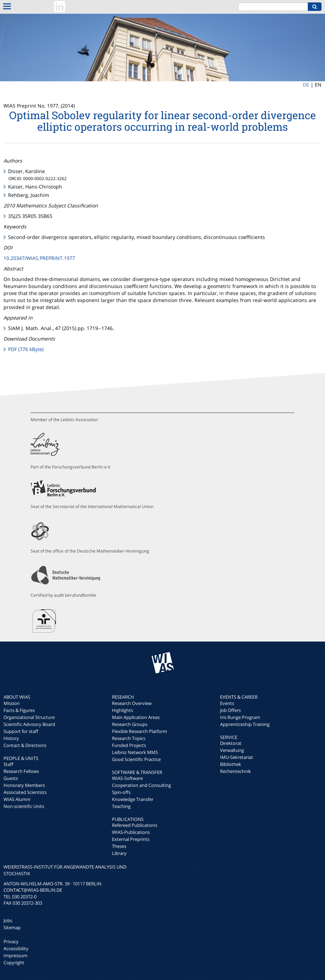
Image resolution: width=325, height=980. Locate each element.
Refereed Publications (135, 825)
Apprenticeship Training (245, 724)
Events (227, 703)
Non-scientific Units (24, 806)
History (11, 738)
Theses (119, 846)
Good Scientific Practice (136, 759)
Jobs (8, 920)
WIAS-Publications (131, 832)
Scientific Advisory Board (29, 724)
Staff (8, 764)
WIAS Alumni (17, 799)
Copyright (14, 962)
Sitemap (12, 927)
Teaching (121, 806)
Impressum (15, 955)
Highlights (122, 710)
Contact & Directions (25, 745)
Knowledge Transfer (133, 799)
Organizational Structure (29, 717)
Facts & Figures (19, 710)
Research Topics (129, 738)
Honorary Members (24, 785)
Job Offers (230, 710)
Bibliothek (231, 764)
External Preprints (131, 839)
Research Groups (130, 724)
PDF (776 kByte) (26, 349)
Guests (11, 778)
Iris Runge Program (240, 717)
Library (119, 853)
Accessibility (16, 948)
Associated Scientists (25, 792)
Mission (12, 703)
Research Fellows (21, 771)
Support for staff (21, 731)
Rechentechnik (236, 771)
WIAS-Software (127, 778)
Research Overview (132, 703)
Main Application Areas (136, 717)
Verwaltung (232, 750)
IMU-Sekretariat (237, 757)
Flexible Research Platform (140, 731)
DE (306, 85)
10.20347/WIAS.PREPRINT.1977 (39, 258)
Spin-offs (121, 792)
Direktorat (231, 743)
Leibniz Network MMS (135, 752)
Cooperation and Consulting (141, 785)
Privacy (11, 941)
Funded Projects (129, 745)
